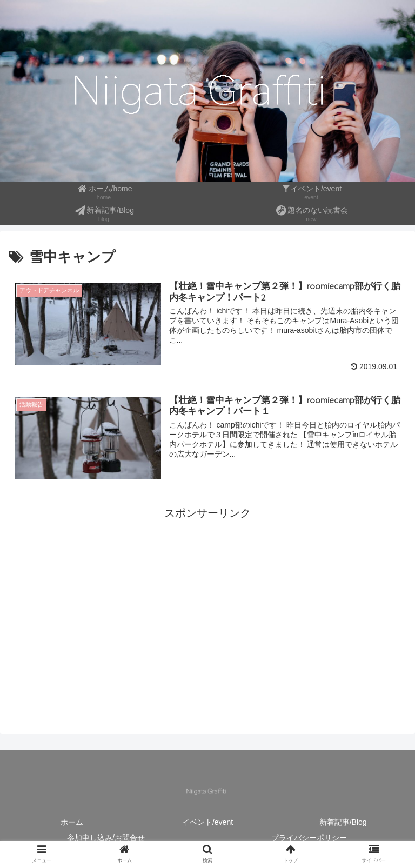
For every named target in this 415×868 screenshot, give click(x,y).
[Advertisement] (207, 598)
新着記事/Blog (343, 822)
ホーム (72, 822)
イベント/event (207, 822)
